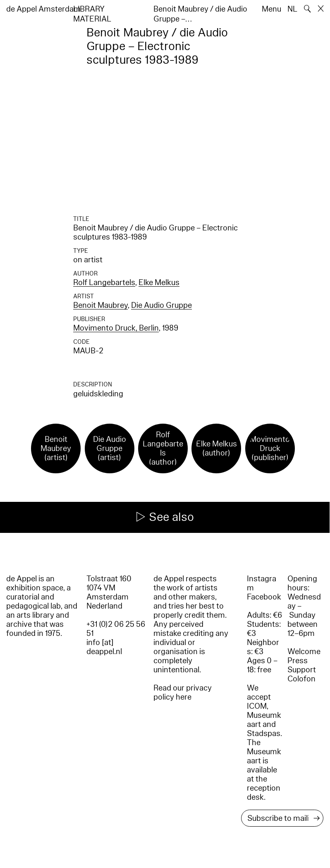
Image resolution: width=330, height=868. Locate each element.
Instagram (262, 583)
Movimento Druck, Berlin (116, 328)
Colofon (301, 679)
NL (292, 9)
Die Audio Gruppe (161, 305)
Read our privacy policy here (183, 693)
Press (298, 661)
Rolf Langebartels (104, 283)
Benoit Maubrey (100, 305)
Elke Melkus (159, 283)
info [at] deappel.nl (104, 647)
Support (302, 670)
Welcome (304, 652)
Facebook (264, 597)
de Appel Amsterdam (43, 9)
